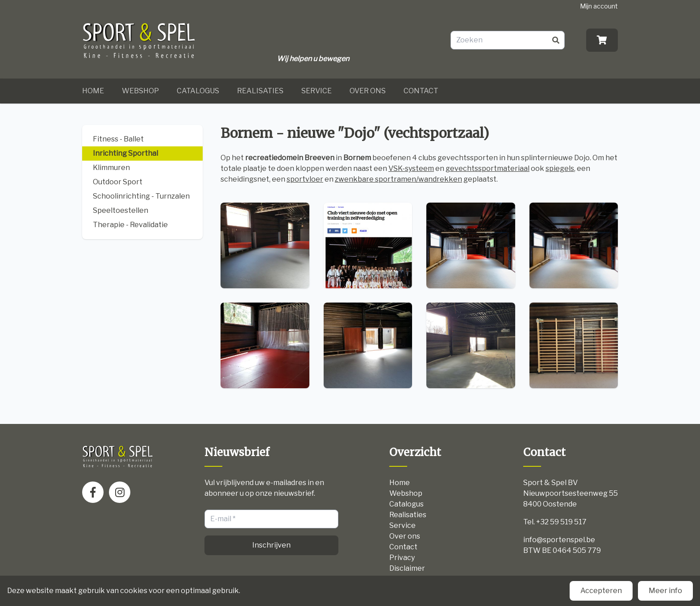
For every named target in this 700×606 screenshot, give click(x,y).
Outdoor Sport (118, 182)
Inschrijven (271, 545)
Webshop (140, 91)
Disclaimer (407, 568)
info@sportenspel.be (559, 540)
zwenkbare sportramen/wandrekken (398, 179)
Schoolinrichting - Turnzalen (141, 196)
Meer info (665, 591)
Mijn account (599, 6)
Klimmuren (111, 168)
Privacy (402, 558)
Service (317, 91)
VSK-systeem (411, 168)
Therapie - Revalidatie (130, 225)
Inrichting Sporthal (125, 153)
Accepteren (601, 591)
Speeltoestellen (121, 210)
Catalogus (198, 91)
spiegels (560, 168)
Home (93, 91)
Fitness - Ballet (118, 139)
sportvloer (305, 179)
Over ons (368, 91)
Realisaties (260, 91)
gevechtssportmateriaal (487, 168)
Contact (421, 91)
